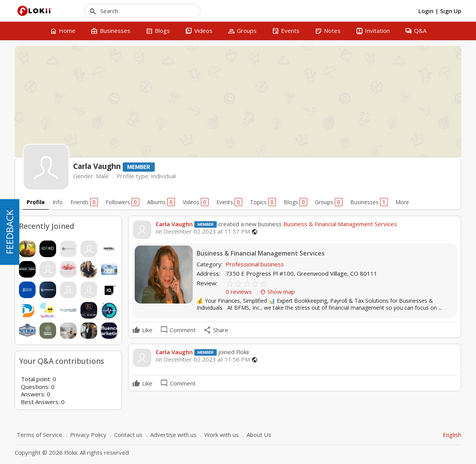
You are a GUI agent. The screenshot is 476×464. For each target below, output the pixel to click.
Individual (163, 176)
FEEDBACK (9, 232)
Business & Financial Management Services (339, 224)
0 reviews (240, 292)
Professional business (255, 264)
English (452, 435)
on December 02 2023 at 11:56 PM (203, 359)
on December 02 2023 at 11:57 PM (203, 231)
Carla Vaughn (174, 224)
